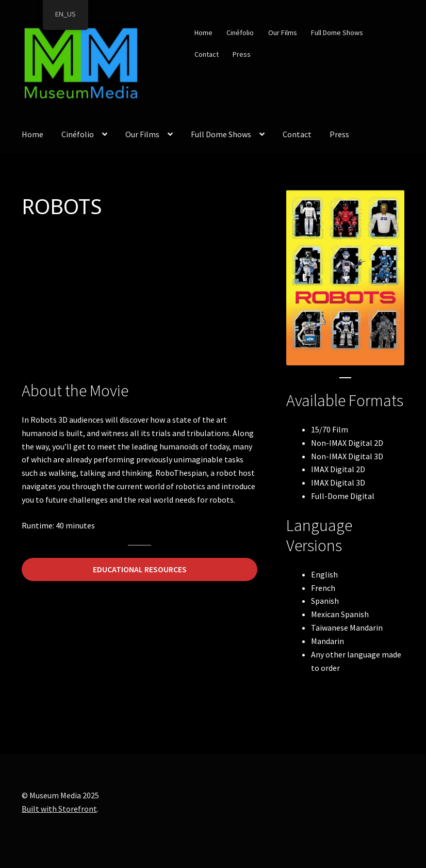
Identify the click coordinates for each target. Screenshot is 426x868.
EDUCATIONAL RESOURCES (140, 569)
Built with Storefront (59, 809)
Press (242, 54)
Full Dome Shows (337, 33)
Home (203, 33)
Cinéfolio (240, 33)
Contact (207, 54)
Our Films (283, 33)
